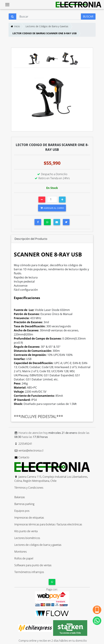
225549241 (23, 444)
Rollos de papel (24, 558)
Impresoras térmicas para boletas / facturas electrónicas (48, 524)
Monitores (20, 552)
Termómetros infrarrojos (29, 572)
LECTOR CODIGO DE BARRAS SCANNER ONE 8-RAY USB (44, 33)
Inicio (15, 26)
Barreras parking (24, 504)
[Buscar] (48, 17)
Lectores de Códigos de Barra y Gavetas (47, 26)
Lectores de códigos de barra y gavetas (38, 545)
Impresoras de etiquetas (29, 518)
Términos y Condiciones (29, 488)
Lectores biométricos (27, 538)
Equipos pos (22, 511)
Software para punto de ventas (33, 565)
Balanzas (20, 497)
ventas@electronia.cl (29, 450)
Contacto (22, 457)
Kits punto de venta (26, 531)
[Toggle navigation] (7, 5)
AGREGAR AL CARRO (52, 208)
